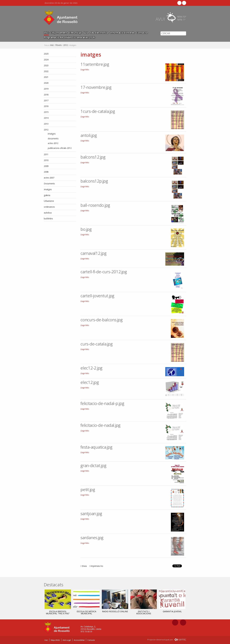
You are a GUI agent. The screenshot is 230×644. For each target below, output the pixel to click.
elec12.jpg (90, 382)
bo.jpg (86, 229)
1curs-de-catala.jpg (98, 111)
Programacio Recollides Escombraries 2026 (69, 37)
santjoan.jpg (91, 513)
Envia (84, 566)
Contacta (142, 33)
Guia (86, 33)
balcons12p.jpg (94, 181)
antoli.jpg (89, 135)
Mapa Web (55, 640)
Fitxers (58, 45)
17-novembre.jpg (96, 87)
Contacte (91, 640)
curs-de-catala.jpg (97, 344)
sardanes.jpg (92, 537)
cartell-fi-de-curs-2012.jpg (104, 272)
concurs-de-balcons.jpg (102, 320)
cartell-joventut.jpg (97, 296)
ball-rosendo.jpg (95, 205)
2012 (65, 45)
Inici (46, 33)
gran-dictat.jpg (93, 465)
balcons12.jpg (93, 157)
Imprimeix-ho (97, 566)
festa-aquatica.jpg (96, 447)
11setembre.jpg (95, 64)
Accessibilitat (79, 640)
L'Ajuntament (59, 33)
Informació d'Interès (122, 33)
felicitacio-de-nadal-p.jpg (102, 403)
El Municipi (75, 33)
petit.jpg (88, 489)
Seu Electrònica (99, 33)
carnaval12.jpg (94, 253)
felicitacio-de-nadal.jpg (100, 425)
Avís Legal (67, 640)
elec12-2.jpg (91, 368)
